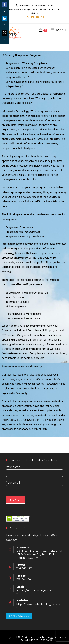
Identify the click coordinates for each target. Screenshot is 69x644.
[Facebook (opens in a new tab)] (28, 17)
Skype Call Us (19, 616)
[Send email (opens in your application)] (42, 17)
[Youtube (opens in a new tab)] (37, 17)
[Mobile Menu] (57, 30)
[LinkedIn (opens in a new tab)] (33, 17)
